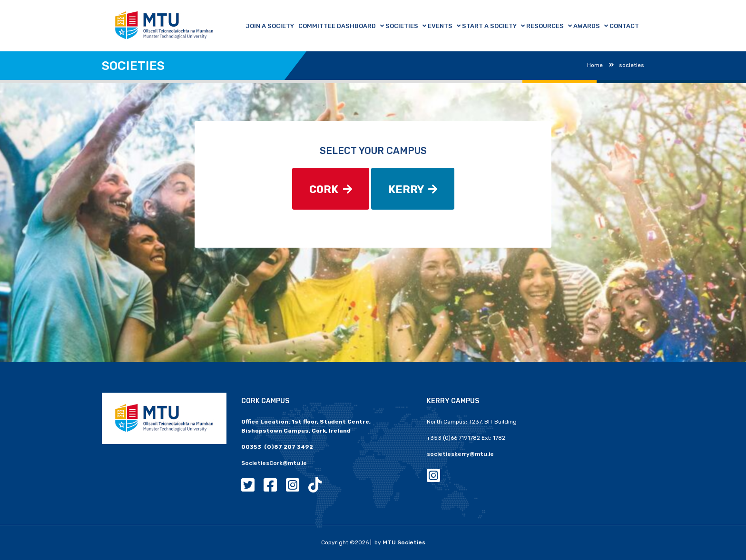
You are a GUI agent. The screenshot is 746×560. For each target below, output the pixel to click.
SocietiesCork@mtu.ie (274, 463)
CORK (331, 189)
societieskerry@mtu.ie (460, 454)
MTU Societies (404, 542)
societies (627, 65)
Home (595, 65)
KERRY (413, 189)
